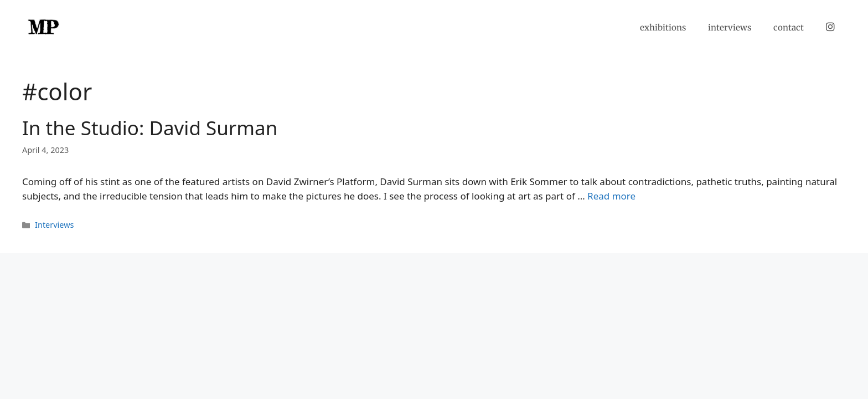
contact (789, 27)
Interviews (54, 225)
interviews (730, 27)
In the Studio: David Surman (150, 128)
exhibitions (663, 27)
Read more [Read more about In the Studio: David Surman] (611, 196)
